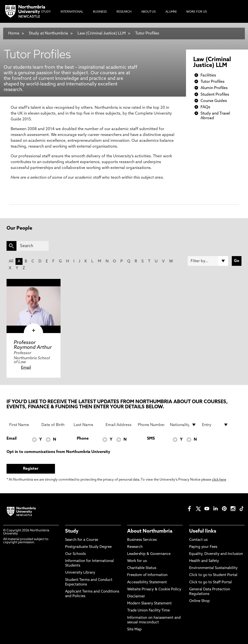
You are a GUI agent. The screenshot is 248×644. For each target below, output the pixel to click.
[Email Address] (119, 425)
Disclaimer (136, 597)
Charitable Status (142, 568)
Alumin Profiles (214, 88)
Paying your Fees (203, 547)
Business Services (142, 540)
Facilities (208, 75)
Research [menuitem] (124, 12)
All (11, 261)
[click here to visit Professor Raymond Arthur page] (34, 306)
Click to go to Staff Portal (210, 582)
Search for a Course (82, 540)
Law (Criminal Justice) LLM (102, 33)
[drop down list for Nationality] (183, 425)
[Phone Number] (151, 425)
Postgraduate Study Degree (88, 547)
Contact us (198, 540)
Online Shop (199, 601)
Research (135, 547)
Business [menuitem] (100, 12)
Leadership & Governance (149, 554)
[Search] (33, 246)
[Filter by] (208, 261)
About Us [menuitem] (148, 12)
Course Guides (214, 101)
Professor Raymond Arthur (33, 345)
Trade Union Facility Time (148, 611)
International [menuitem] (72, 12)
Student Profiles (215, 95)
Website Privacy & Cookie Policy (154, 590)
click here (219, 480)
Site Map (134, 630)
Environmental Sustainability (213, 568)
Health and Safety (204, 561)
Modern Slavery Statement (149, 604)
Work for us (137, 561)
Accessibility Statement (147, 582)
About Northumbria (150, 531)
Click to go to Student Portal (213, 575)
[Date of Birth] (55, 425)
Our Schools (75, 554)
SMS (151, 439)
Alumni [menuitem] (171, 12)
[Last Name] (87, 425)
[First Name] (22, 425)
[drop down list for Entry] (215, 425)
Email (26, 368)
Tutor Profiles (147, 33)
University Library (80, 573)
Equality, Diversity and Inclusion (216, 554)
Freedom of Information (147, 575)
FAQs (205, 107)
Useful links (203, 531)
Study (72, 531)
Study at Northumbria (48, 33)
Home (14, 33)
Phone (83, 439)
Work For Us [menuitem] (197, 12)
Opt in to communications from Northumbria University (58, 452)
